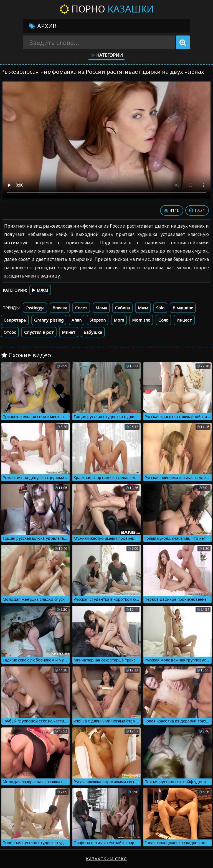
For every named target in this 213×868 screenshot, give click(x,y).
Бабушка (93, 332)
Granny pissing (49, 320)
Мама (101, 308)
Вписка (60, 308)
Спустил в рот (39, 332)
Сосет (81, 308)
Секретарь (15, 320)
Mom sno (141, 320)
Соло (163, 320)
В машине (183, 308)
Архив (43, 26)
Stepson (98, 320)
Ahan (77, 320)
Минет (69, 332)
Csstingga (35, 308)
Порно (107, 9)
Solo (160, 308)
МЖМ (40, 290)
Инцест (184, 320)
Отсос (10, 332)
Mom (119, 320)
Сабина (122, 308)
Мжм (143, 308)
